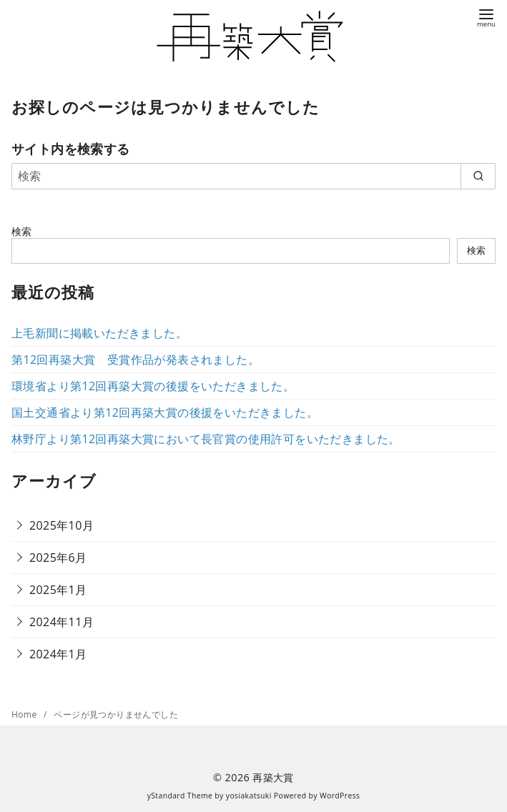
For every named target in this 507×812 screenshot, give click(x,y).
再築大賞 (273, 777)
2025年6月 (58, 558)
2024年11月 (61, 622)
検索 (22, 231)
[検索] (253, 176)
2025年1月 (58, 590)
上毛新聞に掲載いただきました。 (99, 333)
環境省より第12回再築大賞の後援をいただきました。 (153, 386)
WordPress (340, 796)
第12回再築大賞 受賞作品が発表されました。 (136, 360)
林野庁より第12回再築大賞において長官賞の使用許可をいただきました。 (206, 439)
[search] (478, 176)
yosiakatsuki (249, 796)
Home (25, 714)
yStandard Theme (180, 796)
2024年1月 (58, 654)
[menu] (486, 17)
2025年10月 (61, 525)
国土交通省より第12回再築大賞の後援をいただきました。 (165, 412)
